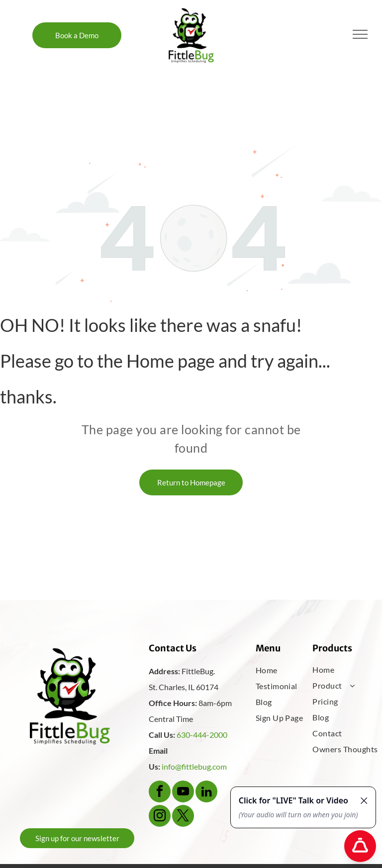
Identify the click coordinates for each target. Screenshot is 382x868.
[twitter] (183, 817)
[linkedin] (206, 793)
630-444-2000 (202, 735)
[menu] (360, 34)
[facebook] (160, 793)
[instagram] (160, 817)
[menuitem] (288, 670)
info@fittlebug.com (194, 766)
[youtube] (183, 793)
